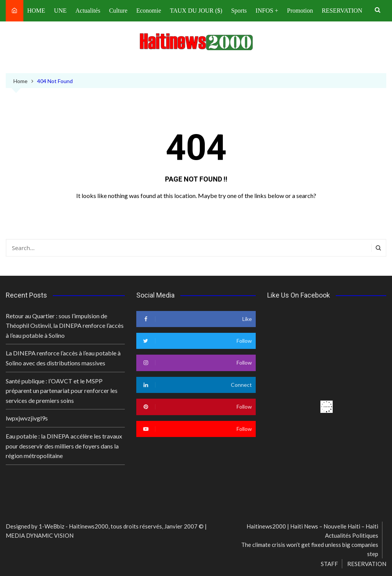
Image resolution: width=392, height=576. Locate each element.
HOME (36, 11)
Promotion (300, 11)
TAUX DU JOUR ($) (196, 11)
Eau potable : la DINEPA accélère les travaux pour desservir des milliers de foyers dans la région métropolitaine (64, 446)
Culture (118, 11)
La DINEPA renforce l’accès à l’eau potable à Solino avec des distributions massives (63, 358)
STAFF (329, 564)
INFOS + (267, 11)
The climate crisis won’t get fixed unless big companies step (310, 549)
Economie (149, 11)
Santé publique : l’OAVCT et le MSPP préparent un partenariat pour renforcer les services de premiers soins (62, 391)
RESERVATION (342, 11)
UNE (60, 11)
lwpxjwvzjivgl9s (27, 418)
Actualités (88, 11)
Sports (239, 11)
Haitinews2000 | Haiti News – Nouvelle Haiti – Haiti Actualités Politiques (312, 531)
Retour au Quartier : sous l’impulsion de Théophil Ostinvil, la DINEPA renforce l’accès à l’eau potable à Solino (65, 326)
